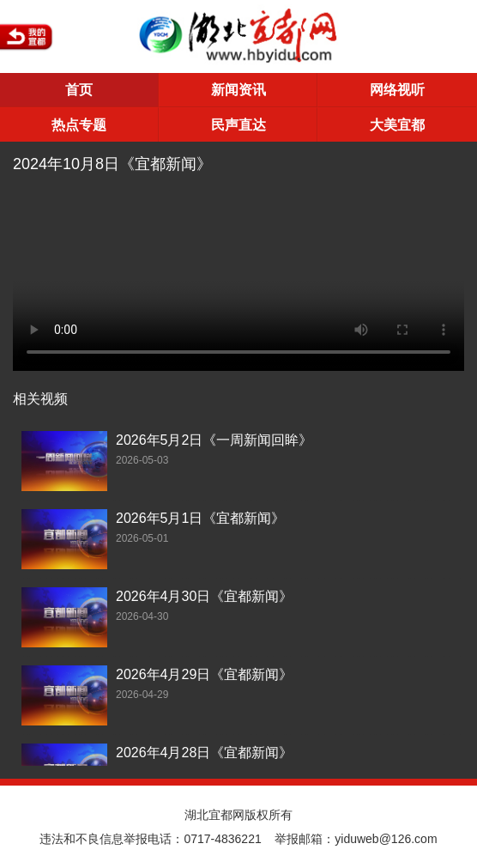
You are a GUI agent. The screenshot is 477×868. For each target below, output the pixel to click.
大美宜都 (397, 125)
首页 (79, 90)
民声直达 (238, 125)
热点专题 (79, 125)
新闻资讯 (238, 90)
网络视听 (397, 90)
